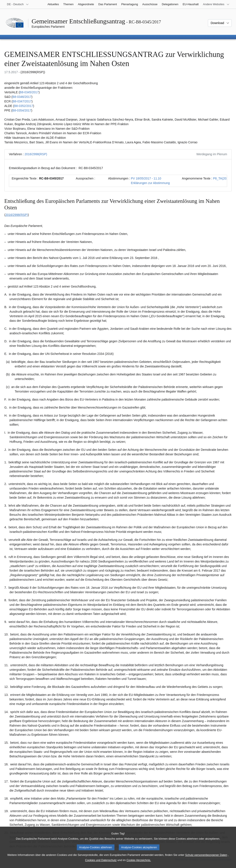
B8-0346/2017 (22, 97)
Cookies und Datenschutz (101, 865)
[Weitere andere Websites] (216, 4)
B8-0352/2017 (24, 106)
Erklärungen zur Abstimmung (150, 183)
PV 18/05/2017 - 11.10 (146, 178)
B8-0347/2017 (22, 101)
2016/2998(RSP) (36, 154)
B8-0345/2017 (29, 92)
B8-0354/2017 (22, 110)
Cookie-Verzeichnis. (139, 865)
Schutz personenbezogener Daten (206, 860)
